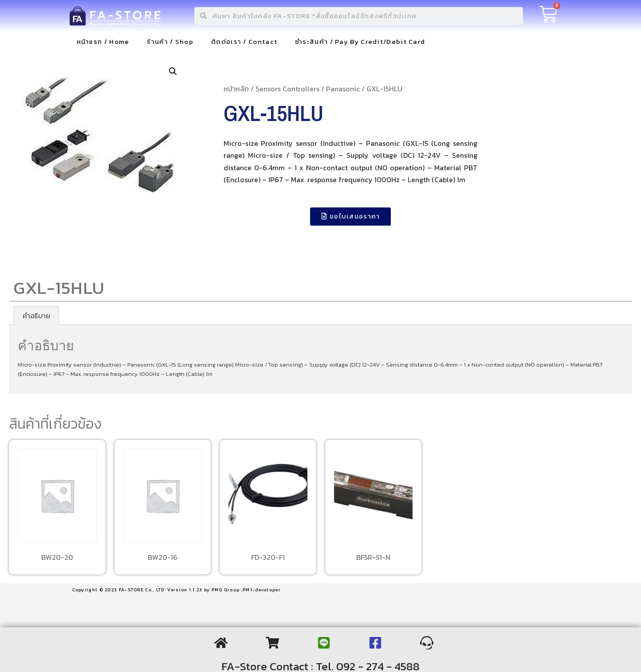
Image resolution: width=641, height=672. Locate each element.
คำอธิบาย (36, 316)
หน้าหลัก (236, 89)
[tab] (36, 316)
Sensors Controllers (287, 89)
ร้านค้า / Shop (170, 41)
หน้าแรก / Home (103, 41)
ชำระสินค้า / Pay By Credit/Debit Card (360, 41)
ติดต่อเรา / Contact (244, 41)
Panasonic (343, 89)
